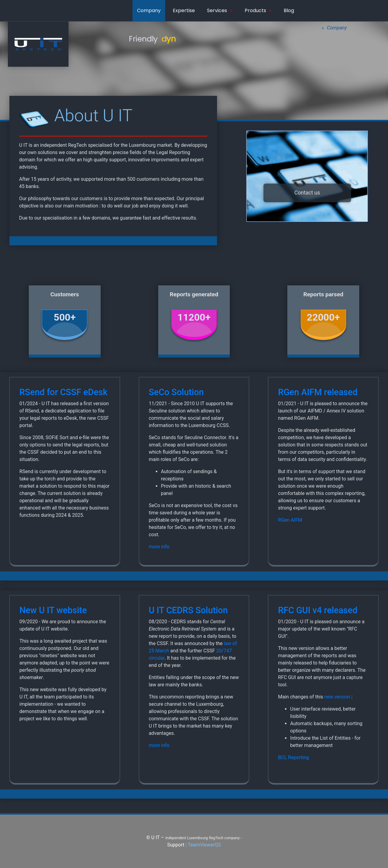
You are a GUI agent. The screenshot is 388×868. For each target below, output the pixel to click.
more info (159, 547)
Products (258, 10)
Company (149, 10)
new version (337, 697)
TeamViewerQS (204, 845)
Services (220, 10)
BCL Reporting (293, 757)
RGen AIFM (290, 520)
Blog (289, 10)
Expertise (184, 10)
